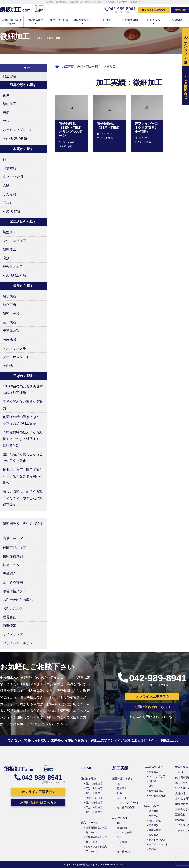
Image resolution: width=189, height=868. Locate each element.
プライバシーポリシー (19, 643)
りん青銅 (9, 194)
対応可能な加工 (83, 21)
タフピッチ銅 (13, 177)
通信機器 (9, 296)
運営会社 (9, 617)
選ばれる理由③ (94, 793)
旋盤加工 (9, 232)
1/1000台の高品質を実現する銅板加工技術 (23, 390)
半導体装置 (11, 331)
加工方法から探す (154, 767)
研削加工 (9, 249)
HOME (87, 768)
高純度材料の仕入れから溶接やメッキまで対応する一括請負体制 (23, 439)
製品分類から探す (123, 778)
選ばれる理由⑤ (94, 803)
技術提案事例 (130, 21)
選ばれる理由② (94, 788)
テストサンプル (14, 348)
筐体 (6, 95)
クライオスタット (16, 357)
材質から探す (120, 818)
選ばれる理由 (35, 21)
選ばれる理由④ (94, 798)
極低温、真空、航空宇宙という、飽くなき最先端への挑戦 (23, 476)
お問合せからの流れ (18, 600)
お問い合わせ (13, 608)
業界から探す (151, 806)
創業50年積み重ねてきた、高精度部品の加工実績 (23, 420)
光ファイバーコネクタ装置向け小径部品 (146, 128)
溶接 (6, 258)
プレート (9, 121)
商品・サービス (59, 21)
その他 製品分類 (15, 139)
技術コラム (153, 21)
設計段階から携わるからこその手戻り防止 (23, 458)
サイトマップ (13, 634)
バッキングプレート (18, 130)
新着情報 (9, 626)
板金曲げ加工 (13, 267)
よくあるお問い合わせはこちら (152, 717)
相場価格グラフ (14, 591)
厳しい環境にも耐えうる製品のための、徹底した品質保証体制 (23, 498)
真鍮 (6, 185)
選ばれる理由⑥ (94, 807)
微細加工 (9, 104)
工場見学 (186, 47)
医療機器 (9, 340)
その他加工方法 (14, 275)
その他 (8, 366)
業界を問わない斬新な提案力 (23, 405)
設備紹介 (177, 21)
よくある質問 (13, 582)
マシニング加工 (14, 241)
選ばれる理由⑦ (94, 812)
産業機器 (9, 322)
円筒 (6, 113)
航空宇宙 (9, 305)
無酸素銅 (9, 168)
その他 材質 (12, 211)
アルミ (8, 203)
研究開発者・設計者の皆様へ (23, 527)
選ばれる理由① (94, 784)
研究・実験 (11, 314)
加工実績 (106, 21)
